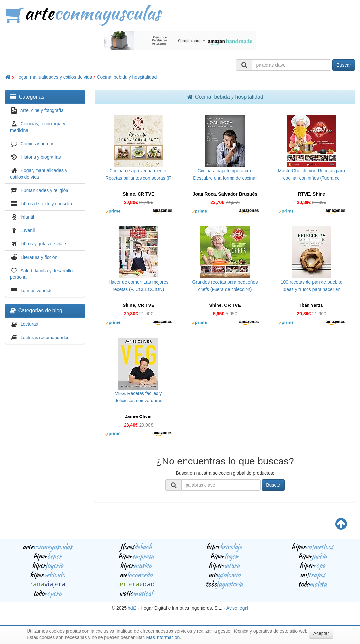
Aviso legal (237, 608)
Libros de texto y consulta (46, 204)
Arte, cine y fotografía (42, 110)
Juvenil (28, 230)
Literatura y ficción (39, 257)
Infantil (27, 217)
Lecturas (29, 324)
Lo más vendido (37, 291)
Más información (163, 637)
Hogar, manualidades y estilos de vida (54, 77)
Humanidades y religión (44, 190)
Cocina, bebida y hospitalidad (127, 77)
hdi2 (132, 608)
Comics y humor (37, 144)
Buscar (344, 65)
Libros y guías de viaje (43, 244)
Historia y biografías (41, 157)
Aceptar (321, 633)
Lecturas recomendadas (45, 338)
